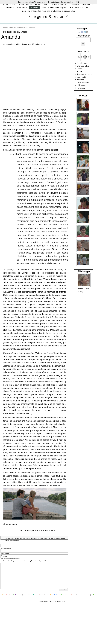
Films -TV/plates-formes (55, 5)
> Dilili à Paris (81, 85)
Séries (38, 5)
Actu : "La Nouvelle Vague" (54, 8)
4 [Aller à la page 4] (85, 57)
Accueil (6, 28)
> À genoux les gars (83, 74)
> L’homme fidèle (82, 66)
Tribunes (10, 8)
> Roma (78, 69)
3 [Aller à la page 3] (83, 57)
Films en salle (10, 5)
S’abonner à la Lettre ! (80, 8)
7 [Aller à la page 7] (90, 57)
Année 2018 (23, 28)
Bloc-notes (22, 8)
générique (11, 524)
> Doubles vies (81, 63)
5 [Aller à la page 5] (87, 57)
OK (77, 2)
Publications (87, 5)
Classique (74, 5)
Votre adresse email (6, 548)
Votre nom (3, 543)
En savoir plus (67, 2)
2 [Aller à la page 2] (82, 57)
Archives (34, 8)
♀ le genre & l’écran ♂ (48, 16)
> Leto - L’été (81, 77)
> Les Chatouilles (82, 83)
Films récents (26, 5)
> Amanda (80, 80)
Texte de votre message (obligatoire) (10, 559)
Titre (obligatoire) (5, 553)
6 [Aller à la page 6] (88, 57)
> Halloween (80, 88)
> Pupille (79, 71)
